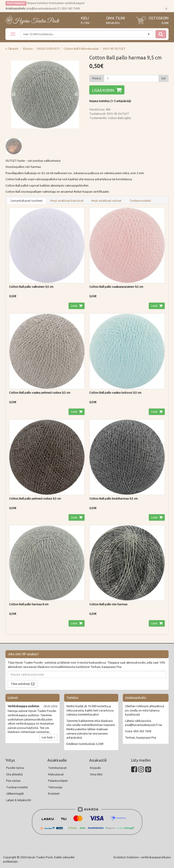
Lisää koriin (103, 90)
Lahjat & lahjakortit (19, 800)
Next (77, 94)
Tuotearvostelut (140, 201)
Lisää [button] (74, 306)
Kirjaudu (113, 23)
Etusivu (28, 49)
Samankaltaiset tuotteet (27, 201)
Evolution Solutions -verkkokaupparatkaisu (142, 857)
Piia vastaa (13, 781)
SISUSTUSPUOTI (48, 49)
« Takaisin (12, 49)
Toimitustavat (57, 768)
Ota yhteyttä (14, 774)
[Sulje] (166, 9)
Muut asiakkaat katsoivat (67, 201)
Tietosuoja (55, 787)
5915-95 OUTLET (114, 49)
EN (87, 23)
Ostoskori (159, 18)
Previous (14, 94)
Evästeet (54, 793)
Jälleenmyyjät (15, 793)
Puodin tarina (15, 768)
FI (82, 23)
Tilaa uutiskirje (20, 684)
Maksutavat (56, 774)
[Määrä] (131, 78)
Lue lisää (48, 737)
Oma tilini (115, 18)
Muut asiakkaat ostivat (106, 201)
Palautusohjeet (58, 781)
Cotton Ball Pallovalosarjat (81, 49)
